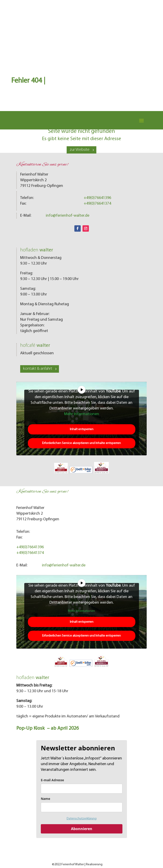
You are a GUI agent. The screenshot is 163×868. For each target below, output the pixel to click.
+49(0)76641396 (97, 198)
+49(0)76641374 (97, 204)
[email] (82, 789)
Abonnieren (82, 829)
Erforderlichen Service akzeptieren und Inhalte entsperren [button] (81, 443)
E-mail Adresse (52, 780)
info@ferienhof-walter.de (68, 216)
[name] (82, 807)
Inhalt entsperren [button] (82, 429)
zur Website (80, 150)
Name (45, 799)
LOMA (107, 864)
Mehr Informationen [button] (82, 414)
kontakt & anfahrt (38, 369)
